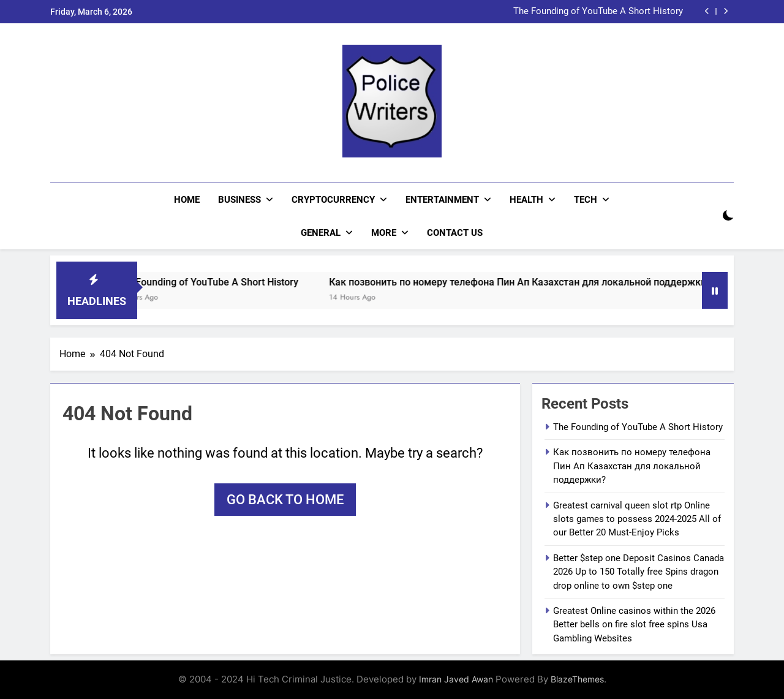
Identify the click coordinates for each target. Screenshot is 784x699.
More (384, 233)
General (321, 233)
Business (239, 200)
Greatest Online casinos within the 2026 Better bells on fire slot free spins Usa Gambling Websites (634, 625)
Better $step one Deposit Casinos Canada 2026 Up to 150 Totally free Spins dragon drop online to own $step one (639, 572)
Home (187, 200)
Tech (586, 200)
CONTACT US (455, 233)
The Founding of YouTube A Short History (598, 12)
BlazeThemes (577, 679)
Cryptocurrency (333, 200)
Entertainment (442, 200)
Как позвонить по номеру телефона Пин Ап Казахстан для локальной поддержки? (529, 282)
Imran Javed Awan (456, 679)
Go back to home (285, 500)
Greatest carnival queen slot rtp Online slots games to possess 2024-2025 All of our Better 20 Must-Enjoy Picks (637, 519)
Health (526, 200)
